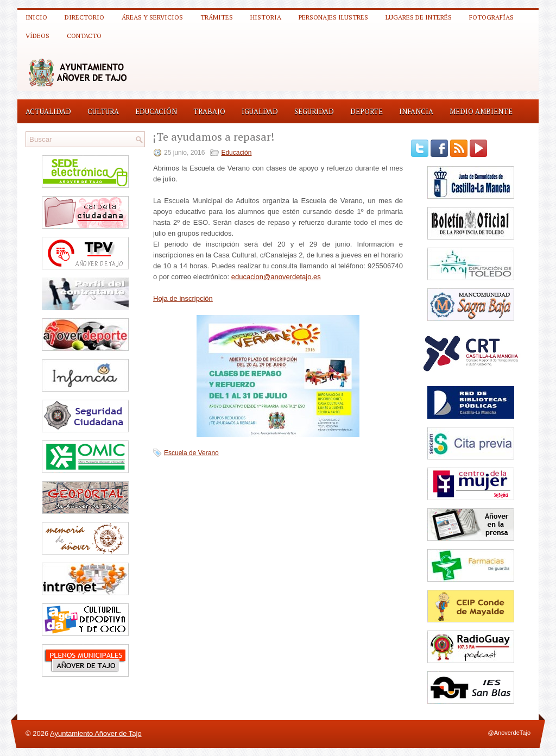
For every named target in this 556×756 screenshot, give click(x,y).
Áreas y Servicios (152, 17)
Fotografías (491, 17)
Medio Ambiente (481, 111)
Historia (266, 17)
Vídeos (37, 36)
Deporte (367, 111)
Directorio (84, 17)
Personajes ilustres (333, 17)
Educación (156, 111)
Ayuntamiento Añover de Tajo (96, 733)
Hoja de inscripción (183, 298)
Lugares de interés (419, 17)
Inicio (36, 17)
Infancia (416, 111)
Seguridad (314, 111)
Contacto (84, 36)
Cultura (103, 111)
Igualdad (260, 111)
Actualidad (48, 111)
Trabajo (209, 111)
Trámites (217, 17)
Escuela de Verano (191, 453)
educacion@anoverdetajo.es (276, 277)
